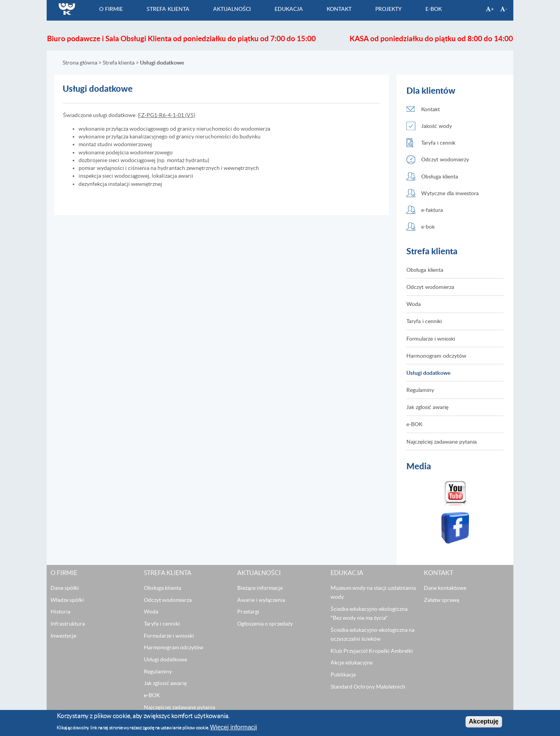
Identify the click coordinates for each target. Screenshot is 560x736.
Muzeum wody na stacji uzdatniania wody (373, 592)
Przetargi (248, 612)
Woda (414, 304)
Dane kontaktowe (445, 588)
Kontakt (339, 9)
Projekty (388, 9)
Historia (60, 612)
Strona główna (80, 63)
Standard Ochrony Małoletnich (368, 687)
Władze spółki (67, 600)
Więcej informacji (234, 727)
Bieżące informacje (260, 588)
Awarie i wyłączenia (261, 600)
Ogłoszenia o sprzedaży (265, 624)
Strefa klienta (168, 9)
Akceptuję (484, 722)
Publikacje (343, 675)
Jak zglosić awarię (427, 407)
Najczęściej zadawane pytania (442, 441)
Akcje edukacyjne (352, 663)
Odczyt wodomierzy (445, 160)
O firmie (111, 9)
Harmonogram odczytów (436, 356)
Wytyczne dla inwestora (450, 193)
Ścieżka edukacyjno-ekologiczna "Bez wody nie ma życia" (369, 613)
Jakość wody (437, 126)
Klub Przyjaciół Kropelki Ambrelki (372, 651)
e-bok (428, 226)
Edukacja (289, 9)
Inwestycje (63, 636)
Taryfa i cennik (438, 143)
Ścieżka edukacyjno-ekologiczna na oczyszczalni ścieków (373, 634)
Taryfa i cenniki (424, 321)
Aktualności (232, 9)
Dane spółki (65, 588)
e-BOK (434, 9)
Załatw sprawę (442, 600)
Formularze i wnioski (431, 338)
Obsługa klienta (440, 176)
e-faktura (432, 210)
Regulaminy (420, 390)
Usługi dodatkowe (428, 373)
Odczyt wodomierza (430, 287)
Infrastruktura (68, 624)
